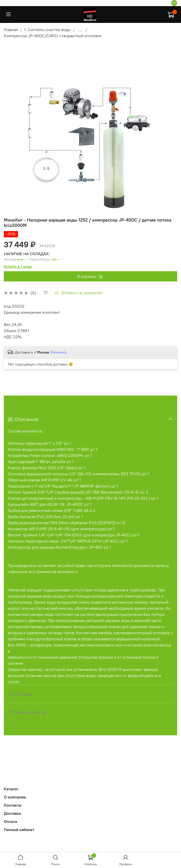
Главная (11, 30)
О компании (15, 797)
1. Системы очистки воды (47, 30)
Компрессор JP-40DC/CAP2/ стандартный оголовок (53, 36)
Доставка (12, 813)
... (80, 30)
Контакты (13, 805)
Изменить (59, 352)
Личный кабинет (19, 830)
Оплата (10, 821)
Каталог (11, 789)
